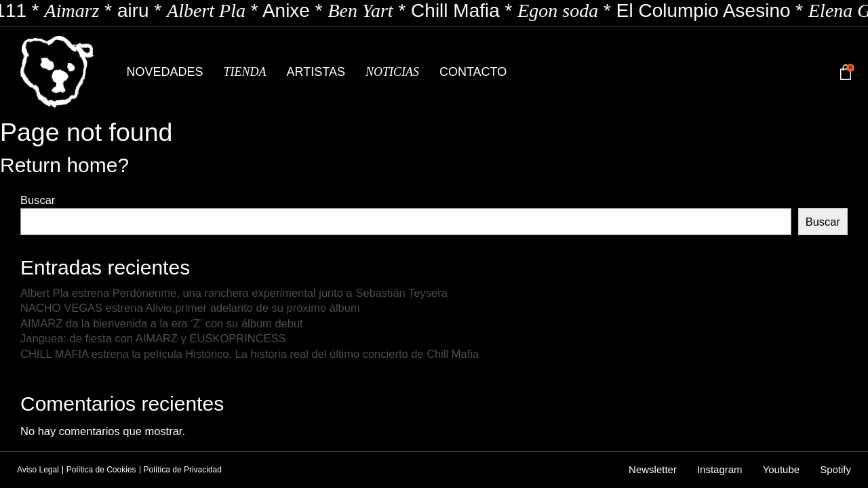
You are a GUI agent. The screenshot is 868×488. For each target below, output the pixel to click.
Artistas (316, 72)
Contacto (473, 72)
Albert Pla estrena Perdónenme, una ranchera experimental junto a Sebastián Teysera (234, 293)
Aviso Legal (38, 470)
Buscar (38, 200)
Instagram (720, 469)
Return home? (64, 165)
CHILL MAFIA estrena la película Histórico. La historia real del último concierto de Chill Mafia (250, 354)
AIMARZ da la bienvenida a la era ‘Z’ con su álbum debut (162, 323)
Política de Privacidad (183, 470)
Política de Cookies (101, 470)
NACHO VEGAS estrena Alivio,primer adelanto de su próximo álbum (190, 308)
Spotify (835, 469)
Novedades (165, 72)
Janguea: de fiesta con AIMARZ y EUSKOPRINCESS (153, 338)
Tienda (245, 72)
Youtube (782, 469)
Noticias (392, 72)
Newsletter (653, 469)
